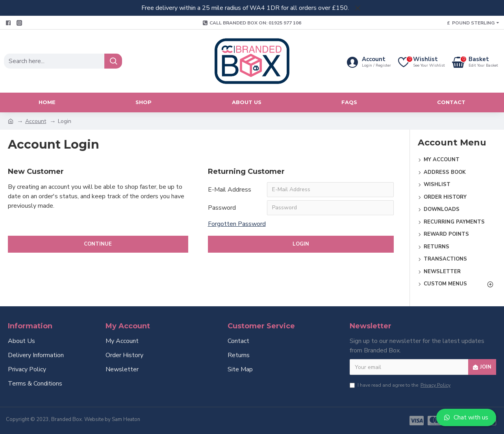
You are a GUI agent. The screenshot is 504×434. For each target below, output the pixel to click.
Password (222, 208)
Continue (98, 244)
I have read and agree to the (401, 385)
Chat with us (466, 417)
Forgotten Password (237, 224)
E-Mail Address (230, 190)
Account (36, 121)
